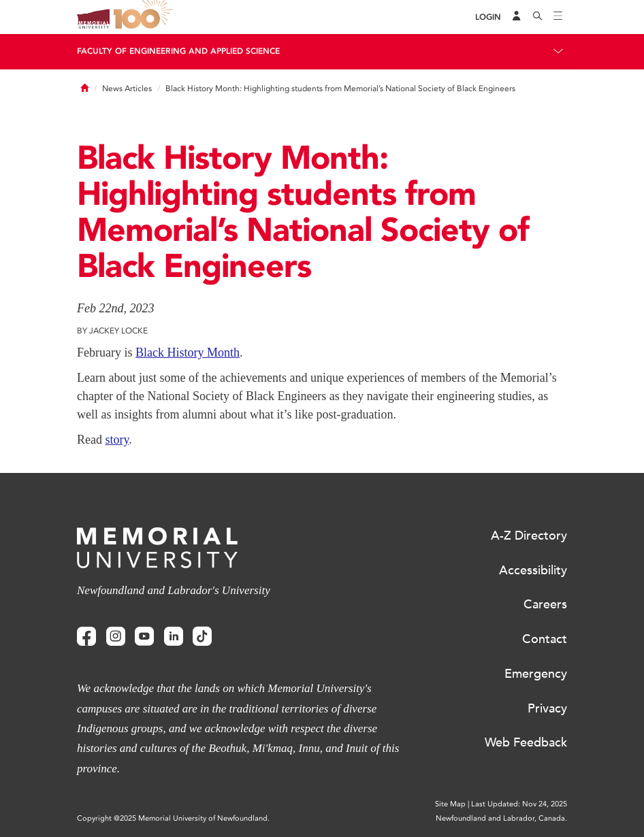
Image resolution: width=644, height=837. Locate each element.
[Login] (488, 17)
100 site (145, 17)
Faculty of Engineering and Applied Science (178, 51)
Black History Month (188, 352)
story (117, 440)
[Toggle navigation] (558, 17)
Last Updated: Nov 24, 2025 (519, 804)
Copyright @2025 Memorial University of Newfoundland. (173, 818)
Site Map (450, 804)
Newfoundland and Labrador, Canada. (501, 818)
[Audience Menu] (517, 17)
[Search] (538, 17)
